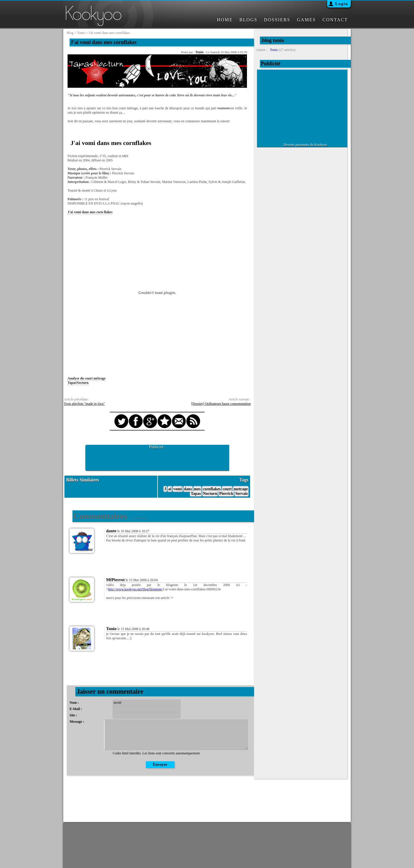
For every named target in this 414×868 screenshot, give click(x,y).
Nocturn (210, 494)
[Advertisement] (157, 458)
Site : (73, 715)
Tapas (196, 494)
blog (70, 33)
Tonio (199, 52)
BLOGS (248, 20)
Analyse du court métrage (87, 378)
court (227, 489)
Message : (77, 722)
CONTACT (335, 20)
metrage (241, 489)
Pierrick (226, 494)
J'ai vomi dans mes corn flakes (90, 212)
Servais (241, 494)
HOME (225, 20)
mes (197, 489)
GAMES (306, 20)
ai (170, 489)
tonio (81, 33)
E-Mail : (76, 709)
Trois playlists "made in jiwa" (84, 404)
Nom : (74, 703)
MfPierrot (115, 580)
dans (188, 489)
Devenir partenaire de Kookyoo (305, 145)
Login (342, 4)
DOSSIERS (277, 20)
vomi (178, 489)
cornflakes (212, 489)
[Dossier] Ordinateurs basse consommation (221, 404)
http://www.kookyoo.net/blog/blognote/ (135, 589)
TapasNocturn (78, 383)
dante (111, 531)
